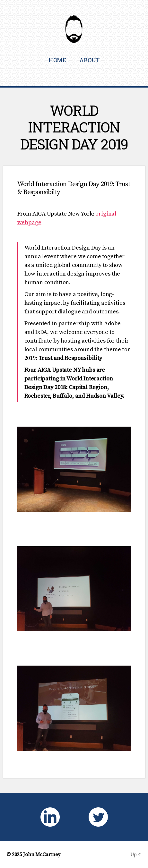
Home (57, 60)
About (89, 60)
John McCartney (42, 855)
